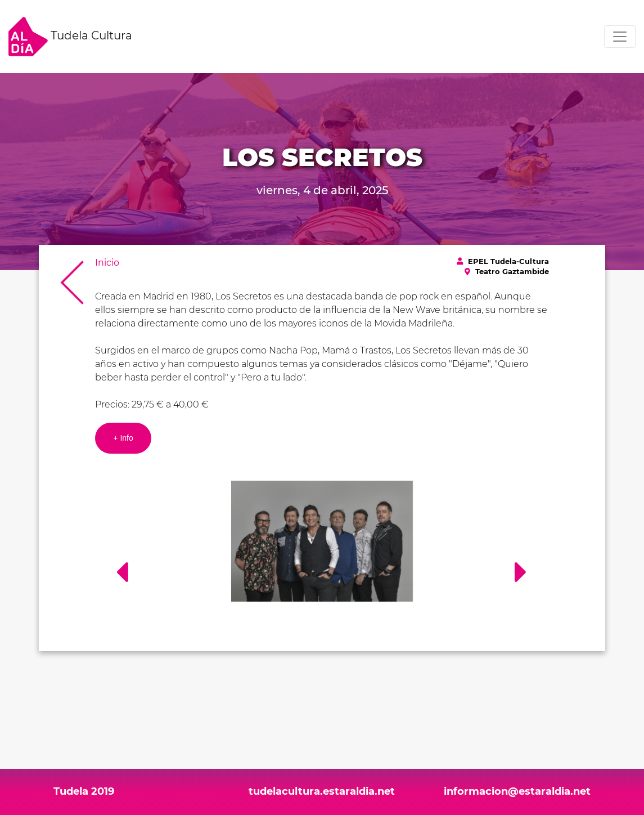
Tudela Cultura (70, 37)
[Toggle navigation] (620, 37)
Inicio (107, 263)
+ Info (123, 438)
